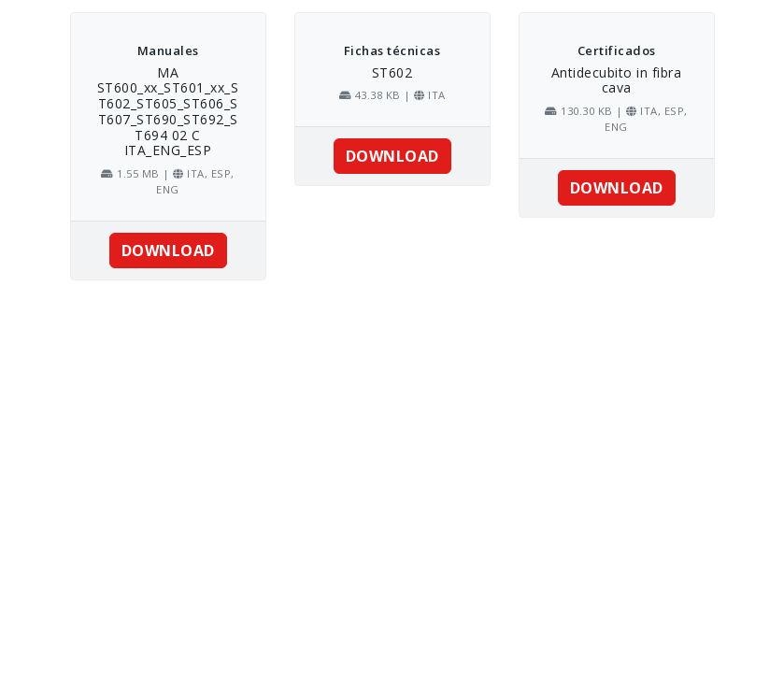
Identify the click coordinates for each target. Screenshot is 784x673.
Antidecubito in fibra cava (617, 80)
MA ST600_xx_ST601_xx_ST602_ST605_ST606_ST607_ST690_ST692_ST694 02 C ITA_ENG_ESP (168, 112)
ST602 (392, 72)
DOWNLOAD (168, 251)
